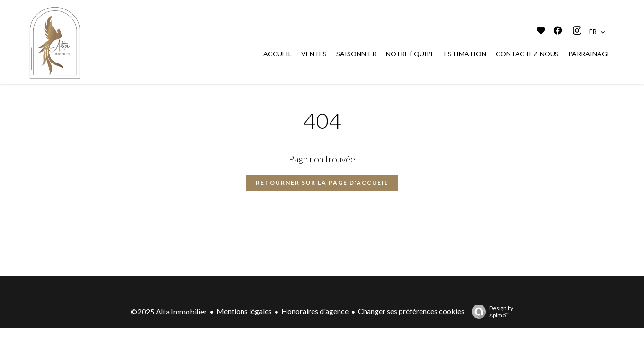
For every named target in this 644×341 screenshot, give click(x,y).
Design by (490, 312)
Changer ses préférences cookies (411, 311)
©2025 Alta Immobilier (169, 311)
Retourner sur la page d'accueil (322, 183)
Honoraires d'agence (315, 311)
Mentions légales (244, 311)
